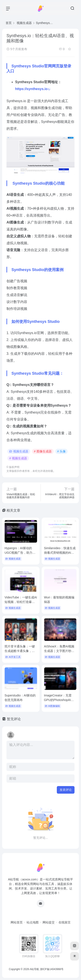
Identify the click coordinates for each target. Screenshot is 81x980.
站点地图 (33, 922)
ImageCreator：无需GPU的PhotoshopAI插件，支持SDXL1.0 (59, 700)
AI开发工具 (13, 657)
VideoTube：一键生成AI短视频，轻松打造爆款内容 (21, 602)
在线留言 (65, 922)
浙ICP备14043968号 (52, 969)
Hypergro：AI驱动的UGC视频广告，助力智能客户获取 (20, 553)
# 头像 (62, 451)
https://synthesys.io (31, 89)
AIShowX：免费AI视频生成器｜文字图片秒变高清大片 (59, 651)
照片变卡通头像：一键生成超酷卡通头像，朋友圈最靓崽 (20, 651)
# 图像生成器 (43, 451)
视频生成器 (19, 451)
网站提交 (49, 922)
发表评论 (66, 790)
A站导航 (34, 969)
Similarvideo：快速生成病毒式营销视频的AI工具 (60, 553)
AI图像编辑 (52, 706)
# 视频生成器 (18, 458)
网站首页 (17, 922)
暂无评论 (14, 719)
